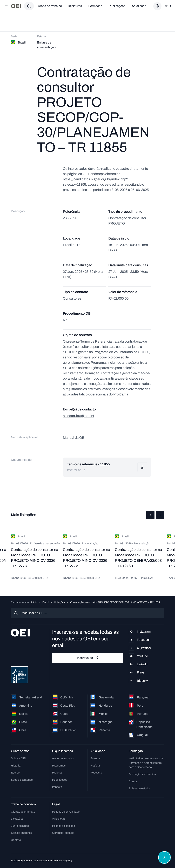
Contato (16, 840)
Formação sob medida (142, 774)
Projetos (57, 773)
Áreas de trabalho (50, 6)
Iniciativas (75, 6)
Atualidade (139, 6)
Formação (95, 6)
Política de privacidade (66, 812)
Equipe (15, 773)
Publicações (117, 6)
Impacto (57, 787)
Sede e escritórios (22, 780)
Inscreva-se (88, 658)
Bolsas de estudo (139, 788)
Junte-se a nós (20, 826)
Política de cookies (63, 826)
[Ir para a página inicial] (16, 6)
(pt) (168, 6)
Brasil (45, 602)
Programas (59, 766)
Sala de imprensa (22, 833)
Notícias (95, 766)
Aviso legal (59, 819)
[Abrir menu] (6, 6)
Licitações (59, 602)
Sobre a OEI (18, 758)
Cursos (133, 781)
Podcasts (96, 773)
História (16, 766)
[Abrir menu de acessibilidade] (164, 857)
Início (34, 602)
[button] (150, 515)
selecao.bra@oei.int (79, 416)
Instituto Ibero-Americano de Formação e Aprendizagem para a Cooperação (146, 763)
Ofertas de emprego (23, 812)
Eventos (95, 758)
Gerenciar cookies (63, 833)
